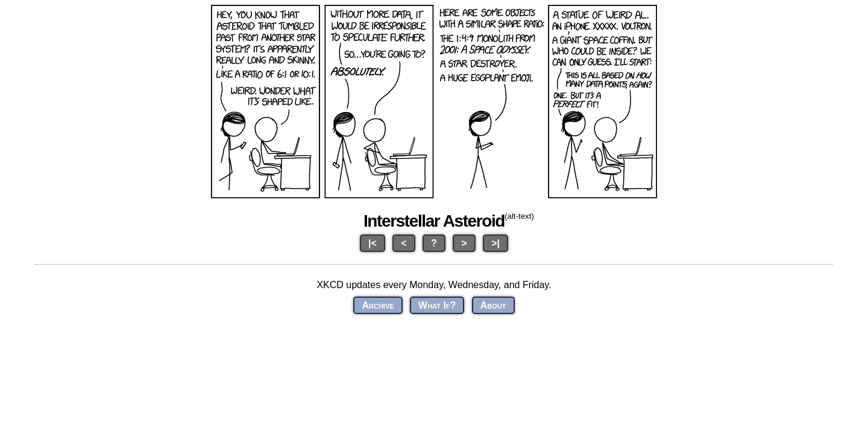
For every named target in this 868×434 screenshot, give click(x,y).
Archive (378, 305)
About (493, 305)
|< (373, 243)
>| (495, 243)
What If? (437, 305)
